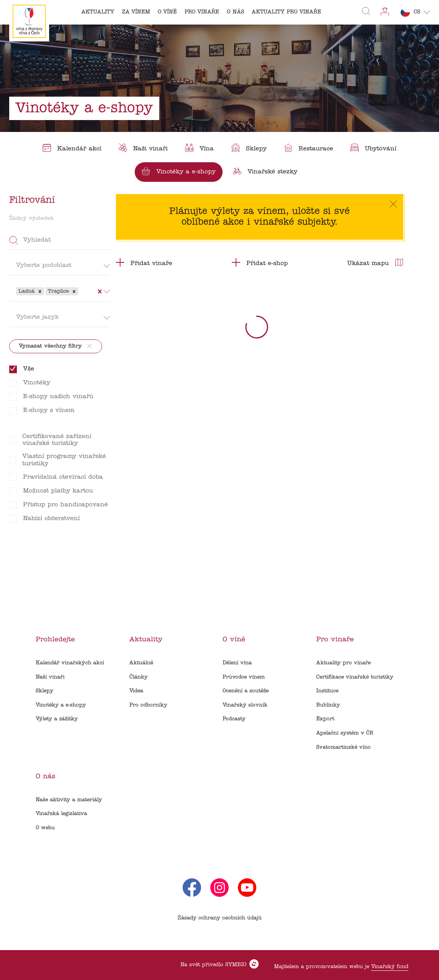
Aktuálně (141, 663)
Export (325, 719)
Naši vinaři (50, 677)
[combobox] (81, 291)
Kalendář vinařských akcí (70, 663)
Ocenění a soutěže (246, 691)
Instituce (327, 691)
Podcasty (234, 719)
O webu (45, 828)
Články (139, 677)
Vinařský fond (390, 967)
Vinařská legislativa (61, 814)
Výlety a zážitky (57, 719)
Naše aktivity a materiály (69, 800)
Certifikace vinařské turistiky (355, 677)
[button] (40, 292)
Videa (136, 691)
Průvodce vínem (244, 677)
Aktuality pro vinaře (343, 663)
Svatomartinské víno (343, 747)
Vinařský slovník (245, 705)
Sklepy (45, 691)
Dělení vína (237, 663)
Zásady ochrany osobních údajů (220, 918)
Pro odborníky (148, 705)
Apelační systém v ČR (345, 733)
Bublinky (328, 705)
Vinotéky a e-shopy (61, 705)
